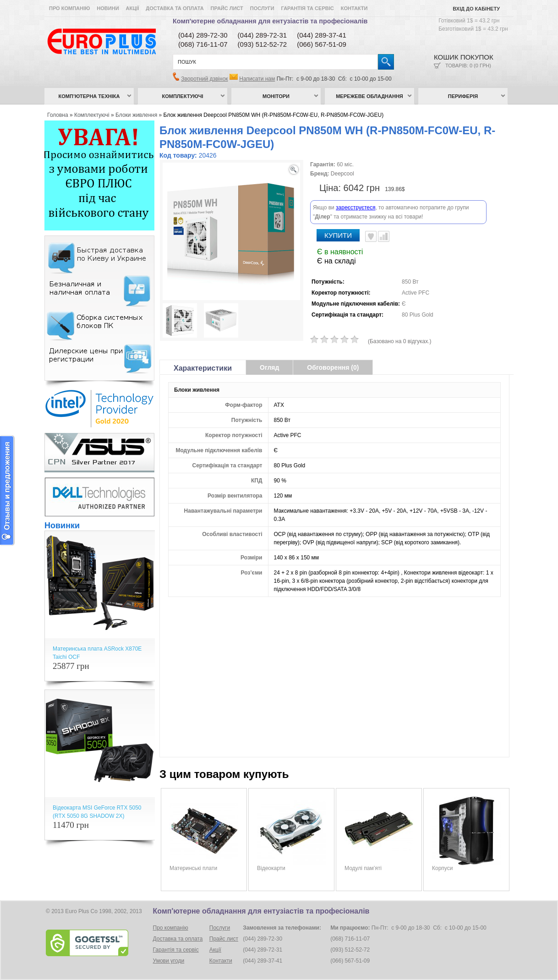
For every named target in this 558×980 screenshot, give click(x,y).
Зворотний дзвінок (204, 79)
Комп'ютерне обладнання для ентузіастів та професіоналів (270, 21)
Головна (58, 115)
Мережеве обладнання (369, 96)
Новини (108, 8)
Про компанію (69, 8)
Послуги (262, 8)
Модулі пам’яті (363, 868)
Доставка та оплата (175, 8)
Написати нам (257, 79)
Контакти (354, 8)
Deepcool (342, 174)
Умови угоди (169, 961)
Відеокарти (271, 868)
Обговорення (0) (333, 367)
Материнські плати (193, 868)
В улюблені (371, 236)
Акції (133, 8)
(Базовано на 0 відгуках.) (400, 341)
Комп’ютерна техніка (89, 96)
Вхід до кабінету (476, 9)
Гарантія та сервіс (308, 8)
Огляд (269, 367)
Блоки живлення (136, 115)
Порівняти (384, 236)
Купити (338, 235)
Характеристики (203, 368)
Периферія (463, 96)
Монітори (276, 96)
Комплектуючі (183, 96)
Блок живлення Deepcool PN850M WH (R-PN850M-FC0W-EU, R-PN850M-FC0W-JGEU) (274, 115)
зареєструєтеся (356, 208)
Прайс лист (227, 8)
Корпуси (442, 868)
